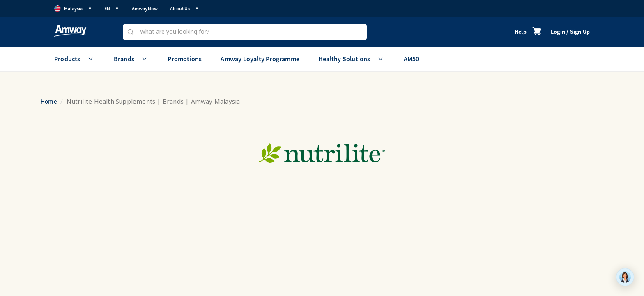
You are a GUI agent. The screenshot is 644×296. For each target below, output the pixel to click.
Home (49, 101)
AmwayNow (145, 8)
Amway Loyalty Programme (260, 59)
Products (75, 59)
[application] (625, 277)
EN (112, 8)
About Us (185, 8)
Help (521, 32)
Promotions (185, 59)
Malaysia (73, 9)
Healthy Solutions (352, 59)
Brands (131, 59)
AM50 (412, 59)
